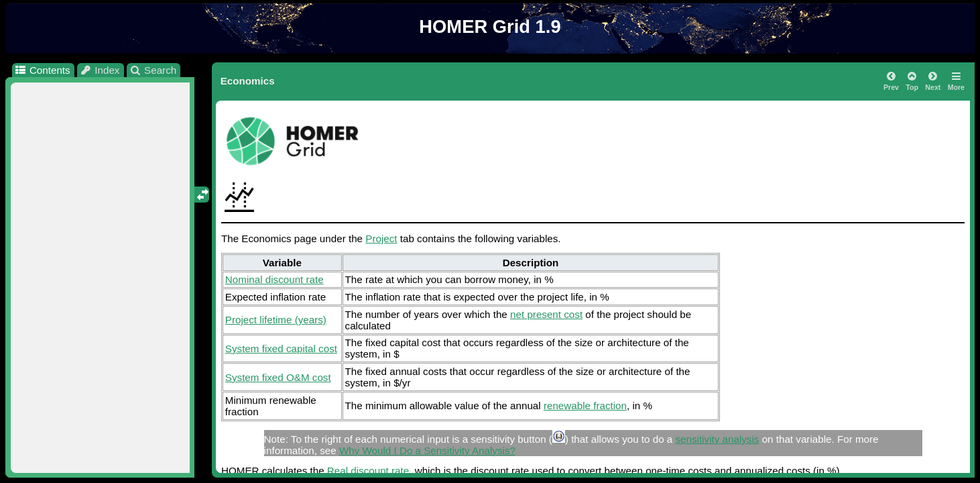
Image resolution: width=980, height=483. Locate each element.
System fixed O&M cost (278, 377)
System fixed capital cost (281, 348)
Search (153, 70)
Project (381, 238)
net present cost (546, 314)
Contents (42, 70)
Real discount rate (368, 471)
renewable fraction (585, 406)
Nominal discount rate (274, 279)
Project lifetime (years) (276, 320)
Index (100, 70)
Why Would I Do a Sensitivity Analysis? (427, 450)
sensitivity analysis (718, 439)
